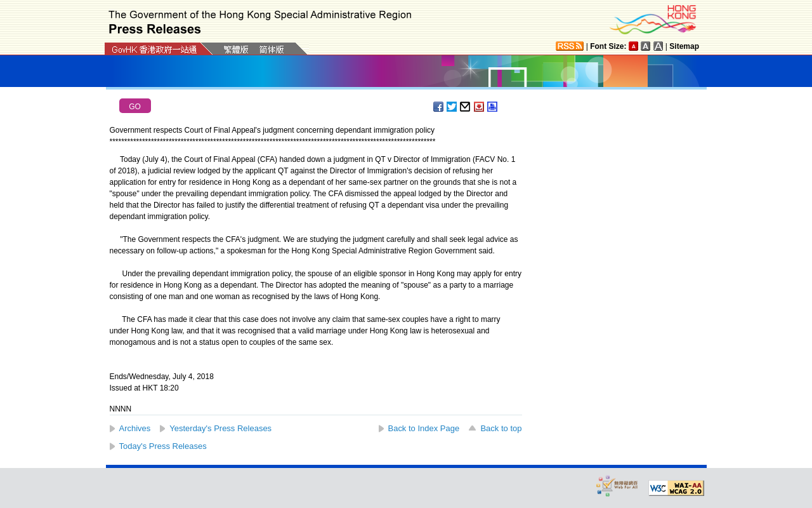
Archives (135, 428)
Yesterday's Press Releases (220, 428)
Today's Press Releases (163, 446)
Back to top (501, 428)
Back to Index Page (424, 428)
